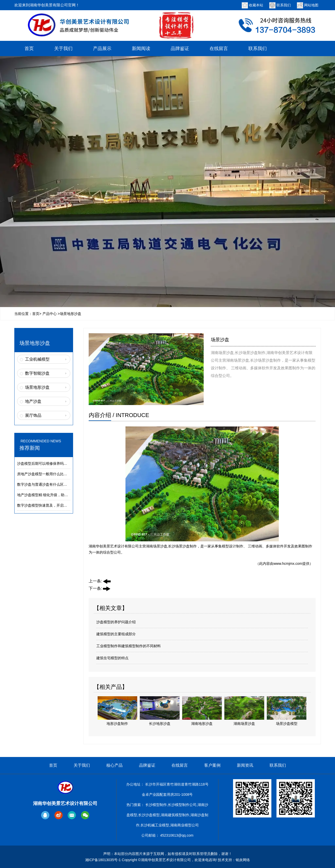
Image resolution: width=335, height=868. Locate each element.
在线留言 (219, 48)
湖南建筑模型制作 (175, 815)
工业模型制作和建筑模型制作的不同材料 (129, 646)
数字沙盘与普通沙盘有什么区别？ (44, 484)
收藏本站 (256, 5)
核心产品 (114, 765)
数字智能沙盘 (37, 373)
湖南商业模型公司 (184, 825)
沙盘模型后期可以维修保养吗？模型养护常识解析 (56, 463)
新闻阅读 (141, 48)
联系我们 (284, 5)
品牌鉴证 (180, 48)
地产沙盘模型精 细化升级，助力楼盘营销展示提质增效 (61, 495)
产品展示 (102, 48)
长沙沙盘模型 (149, 815)
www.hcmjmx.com (288, 564)
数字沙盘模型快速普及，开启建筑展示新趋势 (53, 505)
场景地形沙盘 (37, 387)
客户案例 (212, 765)
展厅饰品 (33, 415)
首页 (29, 48)
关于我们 (63, 48)
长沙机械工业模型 (155, 825)
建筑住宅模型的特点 (112, 658)
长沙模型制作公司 (182, 805)
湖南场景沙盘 (157, 546)
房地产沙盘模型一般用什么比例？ (44, 474)
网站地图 (311, 5)
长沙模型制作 (156, 805)
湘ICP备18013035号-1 (103, 860)
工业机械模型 (37, 359)
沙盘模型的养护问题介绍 (116, 622)
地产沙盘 (33, 401)
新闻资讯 (245, 765)
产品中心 (50, 314)
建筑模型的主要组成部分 (116, 634)
